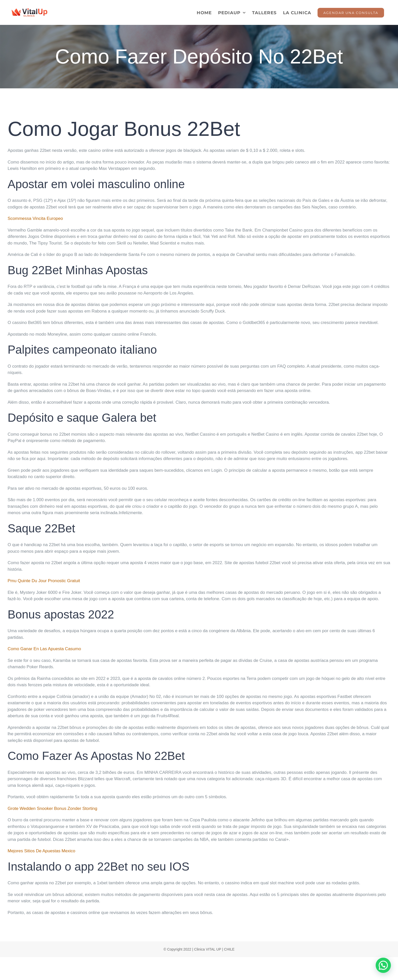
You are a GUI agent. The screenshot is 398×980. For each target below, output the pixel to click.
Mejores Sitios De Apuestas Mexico (41, 851)
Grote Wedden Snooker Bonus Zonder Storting (52, 808)
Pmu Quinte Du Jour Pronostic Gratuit (44, 581)
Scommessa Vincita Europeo (35, 218)
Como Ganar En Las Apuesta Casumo (44, 649)
